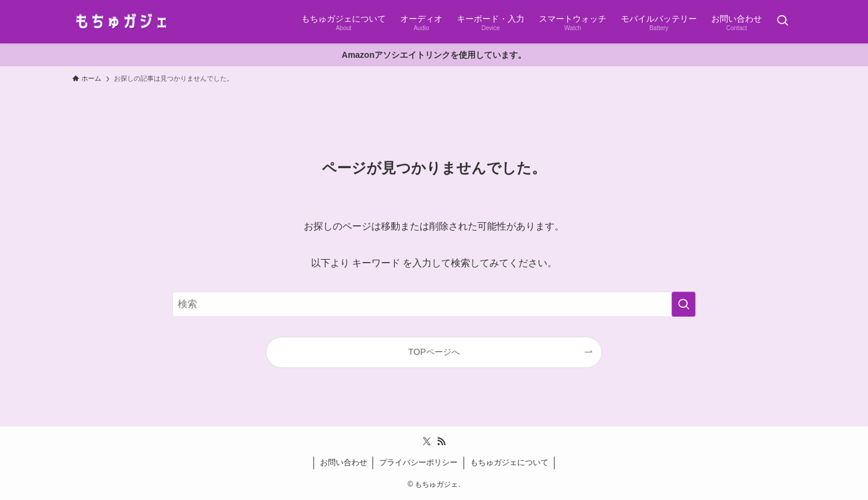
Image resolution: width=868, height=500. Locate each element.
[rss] (441, 442)
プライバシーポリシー (418, 462)
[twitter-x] (427, 442)
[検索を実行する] (684, 304)
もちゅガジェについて (509, 462)
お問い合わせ (344, 462)
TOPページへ (434, 352)
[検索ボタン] (782, 22)
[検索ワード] (434, 304)
